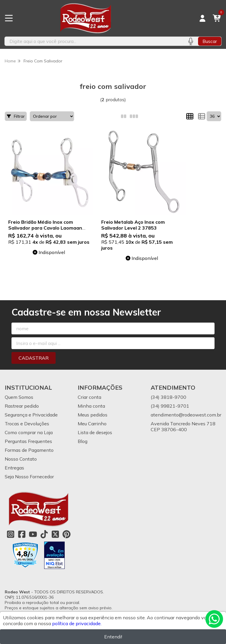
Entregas (14, 468)
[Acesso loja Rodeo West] (202, 18)
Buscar (210, 41)
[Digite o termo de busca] (94, 41)
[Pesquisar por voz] (191, 41)
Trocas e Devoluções (27, 424)
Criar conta (89, 397)
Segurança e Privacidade (31, 415)
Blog (83, 441)
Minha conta (91, 406)
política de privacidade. (77, 623)
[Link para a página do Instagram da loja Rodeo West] (11, 534)
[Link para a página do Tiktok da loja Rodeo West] (44, 534)
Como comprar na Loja (29, 432)
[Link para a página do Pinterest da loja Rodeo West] (67, 534)
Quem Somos (19, 397)
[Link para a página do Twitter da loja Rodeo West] (55, 534)
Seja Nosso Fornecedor (29, 477)
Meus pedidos (93, 415)
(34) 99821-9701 (170, 406)
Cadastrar (34, 358)
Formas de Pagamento (29, 450)
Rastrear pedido (22, 406)
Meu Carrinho (92, 424)
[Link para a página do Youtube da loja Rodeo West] (33, 534)
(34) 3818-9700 (168, 397)
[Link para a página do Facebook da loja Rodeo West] (22, 534)
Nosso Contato (21, 459)
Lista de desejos (95, 432)
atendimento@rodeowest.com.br (186, 415)
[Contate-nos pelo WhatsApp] (214, 619)
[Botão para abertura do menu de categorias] (9, 18)
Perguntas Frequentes (28, 441)
